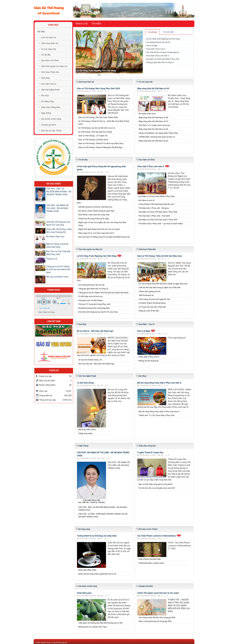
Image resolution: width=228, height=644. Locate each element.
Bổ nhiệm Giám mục (147, 114)
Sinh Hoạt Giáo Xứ (50, 43)
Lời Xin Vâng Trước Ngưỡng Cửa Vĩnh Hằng (96, 70)
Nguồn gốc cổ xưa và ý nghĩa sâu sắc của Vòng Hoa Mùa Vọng (102, 224)
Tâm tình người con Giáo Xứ (54, 66)
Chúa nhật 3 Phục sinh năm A (158, 56)
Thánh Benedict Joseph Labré (151, 563)
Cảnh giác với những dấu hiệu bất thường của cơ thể (101, 623)
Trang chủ (81, 24)
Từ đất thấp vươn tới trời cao (90, 296)
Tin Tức (41, 32)
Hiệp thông (46, 113)
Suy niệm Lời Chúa (50, 60)
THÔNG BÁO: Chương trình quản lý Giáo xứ (157, 137)
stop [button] (55, 302)
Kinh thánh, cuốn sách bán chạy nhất (94, 215)
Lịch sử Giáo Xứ (49, 37)
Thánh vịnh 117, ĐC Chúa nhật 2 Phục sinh (157, 415)
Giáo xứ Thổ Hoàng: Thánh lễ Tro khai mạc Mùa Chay (101, 143)
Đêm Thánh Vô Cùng (47, 312)
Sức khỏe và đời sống (51, 119)
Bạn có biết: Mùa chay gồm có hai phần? (156, 484)
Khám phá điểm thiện (87, 570)
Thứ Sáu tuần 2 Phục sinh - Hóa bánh (154, 216)
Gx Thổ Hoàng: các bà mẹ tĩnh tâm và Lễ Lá (97, 128)
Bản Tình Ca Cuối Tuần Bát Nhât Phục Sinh (58, 253)
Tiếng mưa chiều (85, 433)
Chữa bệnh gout (84, 593)
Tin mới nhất (168, 32)
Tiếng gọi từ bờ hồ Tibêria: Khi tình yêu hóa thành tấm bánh (103, 293)
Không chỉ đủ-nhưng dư (149, 361)
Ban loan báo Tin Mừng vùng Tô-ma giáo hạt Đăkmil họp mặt (104, 237)
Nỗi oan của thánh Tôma (57, 277)
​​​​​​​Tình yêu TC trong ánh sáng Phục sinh (94, 304)
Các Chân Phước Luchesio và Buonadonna (163, 52)
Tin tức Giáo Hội (48, 49)
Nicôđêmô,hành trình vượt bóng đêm (94, 308)
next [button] (49, 302)
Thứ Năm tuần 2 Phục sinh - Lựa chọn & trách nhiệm (161, 224)
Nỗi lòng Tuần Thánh (87, 430)
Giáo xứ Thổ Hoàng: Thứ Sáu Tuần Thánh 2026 (98, 117)
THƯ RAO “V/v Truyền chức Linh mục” (155, 125)
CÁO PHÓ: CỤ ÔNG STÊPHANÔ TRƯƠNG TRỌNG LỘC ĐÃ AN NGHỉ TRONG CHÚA (103, 515)
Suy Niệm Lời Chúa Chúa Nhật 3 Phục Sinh (163, 59)
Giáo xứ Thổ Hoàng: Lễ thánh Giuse (93, 140)
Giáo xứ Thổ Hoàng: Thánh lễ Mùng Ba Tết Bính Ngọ (100, 147)
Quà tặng (45, 78)
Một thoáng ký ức (146, 295)
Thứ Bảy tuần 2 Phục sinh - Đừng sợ (154, 208)
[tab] (152, 32)
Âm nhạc (45, 96)
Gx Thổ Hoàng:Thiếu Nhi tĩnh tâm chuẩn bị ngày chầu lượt (163, 284)
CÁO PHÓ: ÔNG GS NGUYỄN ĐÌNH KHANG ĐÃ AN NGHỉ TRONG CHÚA (103, 509)
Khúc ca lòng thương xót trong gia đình (155, 621)
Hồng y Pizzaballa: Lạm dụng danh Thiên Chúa (158, 133)
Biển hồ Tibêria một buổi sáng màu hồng (57, 245)
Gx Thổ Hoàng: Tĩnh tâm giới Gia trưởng (95, 132)
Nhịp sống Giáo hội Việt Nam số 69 (153, 88)
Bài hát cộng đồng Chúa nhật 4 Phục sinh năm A (159, 383)
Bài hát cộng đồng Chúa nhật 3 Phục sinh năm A (159, 412)
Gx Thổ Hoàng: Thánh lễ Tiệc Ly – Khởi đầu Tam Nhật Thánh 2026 (104, 123)
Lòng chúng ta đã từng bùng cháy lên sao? (157, 204)
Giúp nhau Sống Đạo (51, 107)
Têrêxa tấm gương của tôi (150, 291)
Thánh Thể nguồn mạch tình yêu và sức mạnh (158, 593)
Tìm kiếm (96, 24)
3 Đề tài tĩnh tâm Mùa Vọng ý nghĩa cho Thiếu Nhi (160, 287)
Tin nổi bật (152, 32)
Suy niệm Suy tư (49, 84)
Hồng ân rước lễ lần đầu (149, 311)
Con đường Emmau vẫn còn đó (158, 42)
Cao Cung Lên (45, 308)
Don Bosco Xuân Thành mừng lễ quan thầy (96, 211)
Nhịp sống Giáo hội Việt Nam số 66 (153, 129)
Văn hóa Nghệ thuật (50, 90)
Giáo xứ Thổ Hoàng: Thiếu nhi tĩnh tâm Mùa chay (160, 256)
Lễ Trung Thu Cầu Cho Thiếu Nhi (152, 307)
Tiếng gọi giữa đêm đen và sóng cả (160, 62)
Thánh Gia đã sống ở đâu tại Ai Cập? (94, 219)
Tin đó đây (46, 55)
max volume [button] (69, 303)
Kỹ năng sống (47, 101)
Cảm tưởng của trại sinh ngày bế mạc (154, 299)
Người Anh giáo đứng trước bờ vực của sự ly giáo (99, 229)
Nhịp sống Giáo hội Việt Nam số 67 (153, 121)
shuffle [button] (68, 300)
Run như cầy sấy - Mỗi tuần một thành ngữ (96, 364)
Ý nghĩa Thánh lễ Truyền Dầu (150, 453)
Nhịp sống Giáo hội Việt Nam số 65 (153, 141)
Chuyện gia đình (49, 125)
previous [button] (39, 302)
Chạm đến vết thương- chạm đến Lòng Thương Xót (59, 231)
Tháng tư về (52, 259)
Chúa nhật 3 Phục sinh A (156, 49)
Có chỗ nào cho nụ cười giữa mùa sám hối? (157, 488)
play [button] (44, 302)
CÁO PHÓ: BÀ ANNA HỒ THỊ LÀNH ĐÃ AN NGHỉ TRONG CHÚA (57, 208)
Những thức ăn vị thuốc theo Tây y (93, 627)
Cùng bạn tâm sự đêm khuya (90, 300)
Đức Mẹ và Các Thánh (51, 131)
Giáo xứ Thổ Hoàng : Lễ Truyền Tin (93, 136)
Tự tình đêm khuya (85, 383)
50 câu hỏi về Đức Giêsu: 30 (90, 360)
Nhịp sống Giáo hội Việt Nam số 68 (153, 118)
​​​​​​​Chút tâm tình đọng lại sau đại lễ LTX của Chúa (98, 312)
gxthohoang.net (61, 642)
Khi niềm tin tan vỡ (147, 200)
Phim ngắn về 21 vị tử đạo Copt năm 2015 (96, 233)
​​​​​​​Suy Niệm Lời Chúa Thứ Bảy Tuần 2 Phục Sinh (158, 212)
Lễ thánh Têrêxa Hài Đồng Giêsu (152, 303)
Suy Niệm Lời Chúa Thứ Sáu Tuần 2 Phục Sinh (158, 220)
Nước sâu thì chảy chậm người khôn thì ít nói (97, 574)
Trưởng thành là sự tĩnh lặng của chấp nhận (97, 536)
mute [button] (58, 303)
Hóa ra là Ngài (152, 46)
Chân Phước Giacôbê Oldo (150, 559)
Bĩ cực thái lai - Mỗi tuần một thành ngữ (95, 331)
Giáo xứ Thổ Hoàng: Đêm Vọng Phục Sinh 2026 (98, 88)
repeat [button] (64, 300)
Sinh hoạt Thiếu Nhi (50, 72)
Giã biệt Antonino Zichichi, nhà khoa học (95, 207)
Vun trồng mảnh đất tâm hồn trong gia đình (157, 617)
